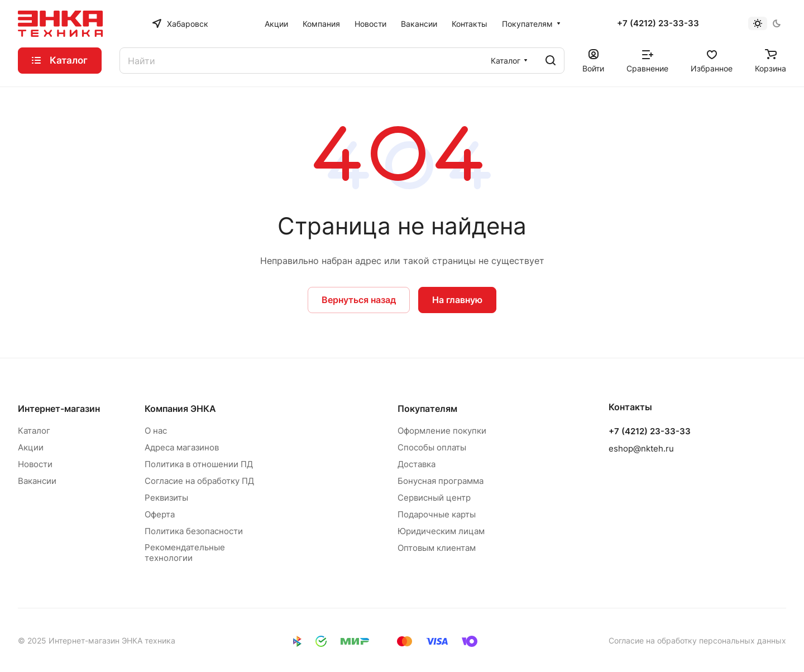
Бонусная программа (441, 481)
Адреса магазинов (182, 447)
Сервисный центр (434, 498)
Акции (31, 447)
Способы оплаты (432, 447)
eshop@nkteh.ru (641, 448)
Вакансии (37, 481)
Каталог (34, 431)
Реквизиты (166, 498)
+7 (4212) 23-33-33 (658, 23)
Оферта (160, 514)
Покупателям (427, 409)
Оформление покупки (442, 431)
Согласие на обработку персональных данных (697, 640)
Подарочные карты (437, 514)
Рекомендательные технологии (185, 553)
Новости (35, 464)
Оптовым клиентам (437, 548)
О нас (156, 431)
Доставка (417, 464)
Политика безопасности (194, 531)
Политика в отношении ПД (199, 464)
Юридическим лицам (441, 531)
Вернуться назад (359, 300)
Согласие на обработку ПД (199, 481)
